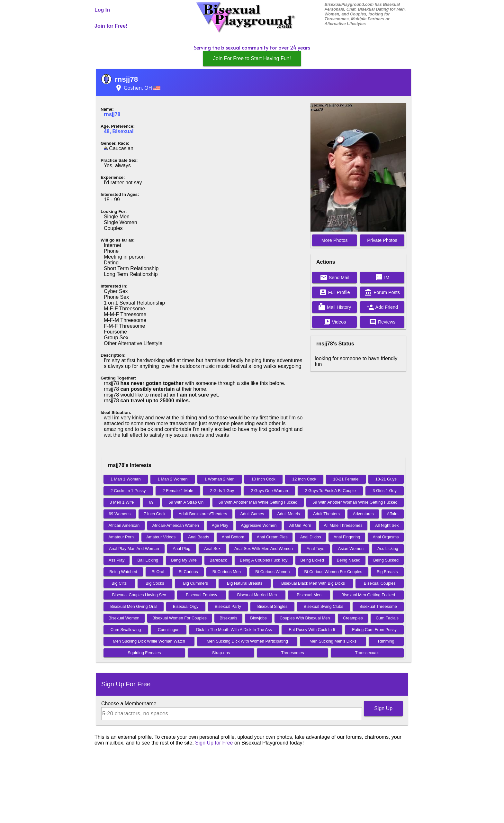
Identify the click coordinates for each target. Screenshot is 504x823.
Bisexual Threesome (378, 606)
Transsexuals (367, 653)
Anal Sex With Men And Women (264, 549)
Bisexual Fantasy (201, 595)
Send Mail (335, 278)
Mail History (334, 307)
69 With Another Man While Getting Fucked (258, 502)
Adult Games (252, 514)
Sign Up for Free (214, 743)
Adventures (363, 514)
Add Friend (382, 307)
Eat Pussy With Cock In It (312, 630)
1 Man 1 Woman (126, 479)
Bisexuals (228, 618)
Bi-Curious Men (227, 572)
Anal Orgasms (386, 537)
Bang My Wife (184, 560)
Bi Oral (158, 572)
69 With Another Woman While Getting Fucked (355, 502)
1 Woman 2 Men (220, 479)
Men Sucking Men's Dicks (333, 641)
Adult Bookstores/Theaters (203, 514)
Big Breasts (387, 572)
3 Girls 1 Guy (385, 491)
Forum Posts (382, 292)
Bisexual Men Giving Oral (133, 606)
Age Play (220, 525)
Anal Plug (181, 549)
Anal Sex (212, 549)
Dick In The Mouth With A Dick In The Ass (234, 630)
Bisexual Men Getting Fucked (368, 595)
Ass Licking (388, 549)
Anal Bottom (233, 537)
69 (151, 502)
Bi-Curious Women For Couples (333, 572)
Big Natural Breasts (245, 583)
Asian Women (351, 549)
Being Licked (312, 560)
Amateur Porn (121, 537)
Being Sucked (386, 560)
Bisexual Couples (380, 583)
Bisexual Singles (272, 606)
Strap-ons (221, 653)
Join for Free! (111, 26)
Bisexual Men (309, 595)
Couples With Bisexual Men (305, 618)
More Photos (335, 240)
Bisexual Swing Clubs (324, 606)
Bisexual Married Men (257, 595)
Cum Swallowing (126, 630)
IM (382, 278)
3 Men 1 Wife (122, 502)
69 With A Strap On (186, 502)
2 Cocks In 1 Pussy (128, 491)
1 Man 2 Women (173, 479)
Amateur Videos (161, 537)
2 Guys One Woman (269, 491)
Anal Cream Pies (272, 537)
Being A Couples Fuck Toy (264, 560)
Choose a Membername (129, 704)
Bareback (218, 560)
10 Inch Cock (263, 479)
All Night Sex (387, 525)
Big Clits (119, 583)
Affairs (393, 514)
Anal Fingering (347, 537)
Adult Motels (288, 514)
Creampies (353, 618)
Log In (102, 10)
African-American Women (176, 525)
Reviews (382, 322)
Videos (335, 322)
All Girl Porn (300, 525)
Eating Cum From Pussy (374, 630)
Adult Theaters (326, 514)
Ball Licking (148, 560)
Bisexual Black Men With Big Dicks (313, 583)
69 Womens (120, 514)
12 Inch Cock (304, 479)
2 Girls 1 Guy (222, 491)
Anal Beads (198, 537)
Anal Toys (315, 549)
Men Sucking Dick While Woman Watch (149, 641)
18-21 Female (346, 479)
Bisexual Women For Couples (180, 618)
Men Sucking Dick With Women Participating (247, 641)
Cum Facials (387, 618)
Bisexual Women (124, 618)
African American (124, 525)
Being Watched (123, 572)
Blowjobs (258, 618)
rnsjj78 (126, 79)
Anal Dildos (311, 537)
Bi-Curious (188, 572)
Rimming (386, 641)
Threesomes (292, 653)
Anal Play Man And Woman (134, 549)
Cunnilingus (169, 630)
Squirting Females (144, 653)
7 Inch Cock (155, 514)
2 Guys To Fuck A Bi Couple (330, 491)
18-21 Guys (386, 479)
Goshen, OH (138, 88)
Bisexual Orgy (186, 606)
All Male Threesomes (343, 525)
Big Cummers (195, 583)
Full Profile (335, 292)
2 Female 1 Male (178, 491)
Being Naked (349, 560)
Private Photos (382, 240)
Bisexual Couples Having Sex (139, 595)
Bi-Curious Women (272, 572)
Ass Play (117, 560)
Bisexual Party (228, 606)
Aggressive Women (259, 525)
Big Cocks (155, 583)
